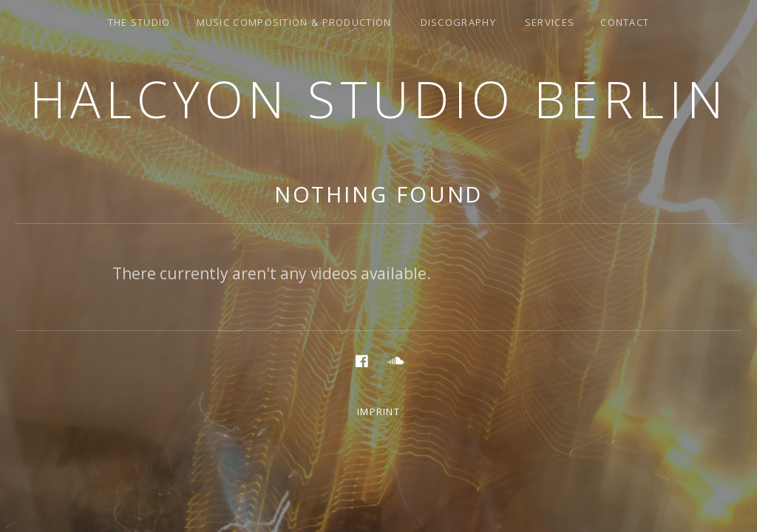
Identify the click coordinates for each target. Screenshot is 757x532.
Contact (625, 22)
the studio (139, 22)
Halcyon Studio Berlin (379, 99)
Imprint (378, 412)
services (550, 22)
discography (458, 22)
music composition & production (294, 22)
